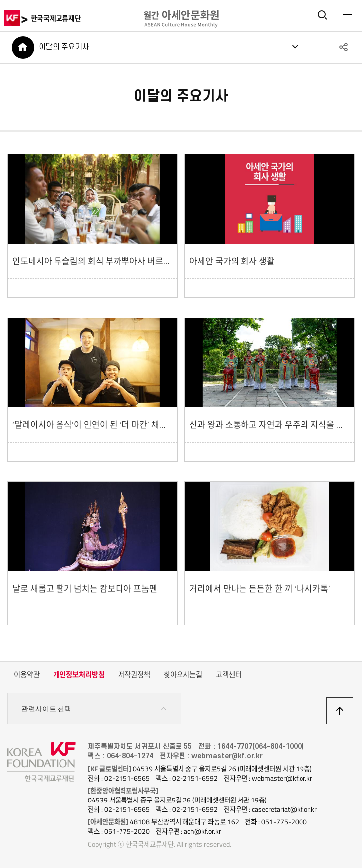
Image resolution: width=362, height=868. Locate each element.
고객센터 (229, 675)
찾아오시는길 (183, 675)
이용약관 (27, 675)
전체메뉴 (346, 15)
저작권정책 (134, 675)
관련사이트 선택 (94, 709)
